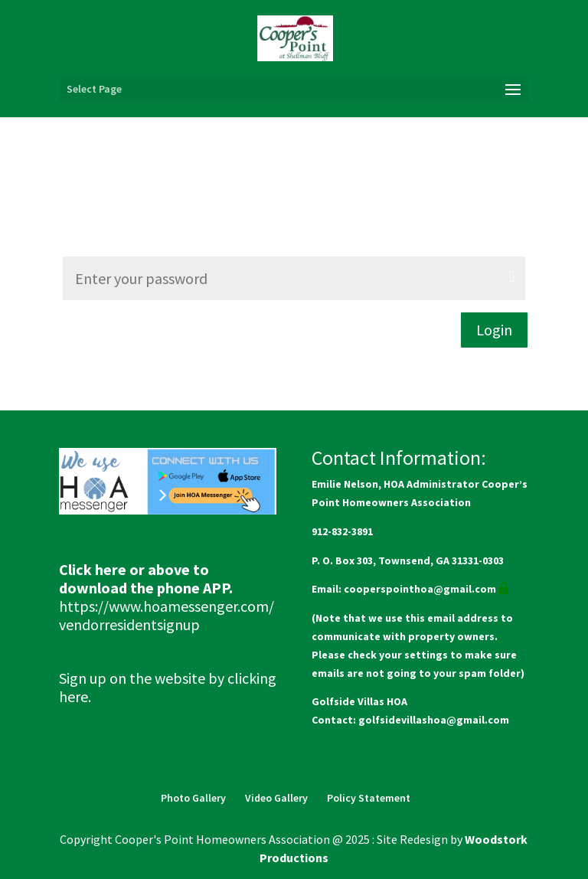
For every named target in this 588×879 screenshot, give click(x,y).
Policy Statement (369, 798)
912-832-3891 (342, 531)
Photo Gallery (193, 798)
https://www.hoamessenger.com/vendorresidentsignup (167, 615)
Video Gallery (276, 798)
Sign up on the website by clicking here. (168, 687)
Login (494, 330)
